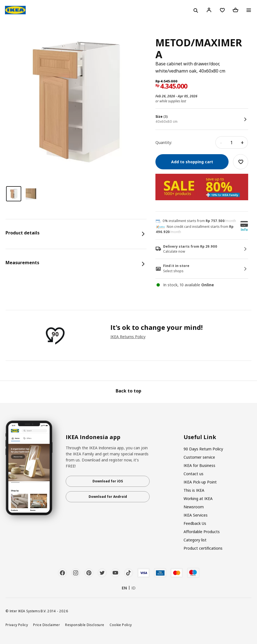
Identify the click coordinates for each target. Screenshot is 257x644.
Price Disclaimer (47, 625)
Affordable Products (202, 532)
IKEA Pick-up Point (200, 482)
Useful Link (200, 437)
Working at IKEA (198, 499)
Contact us (194, 474)
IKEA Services (196, 515)
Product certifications (203, 548)
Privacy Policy (17, 625)
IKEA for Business (199, 465)
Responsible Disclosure (85, 625)
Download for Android (108, 497)
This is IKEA (194, 490)
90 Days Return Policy (203, 449)
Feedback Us (195, 523)
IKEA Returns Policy (128, 337)
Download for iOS (108, 481)
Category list (195, 540)
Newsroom (194, 507)
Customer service (199, 457)
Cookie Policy (121, 625)
